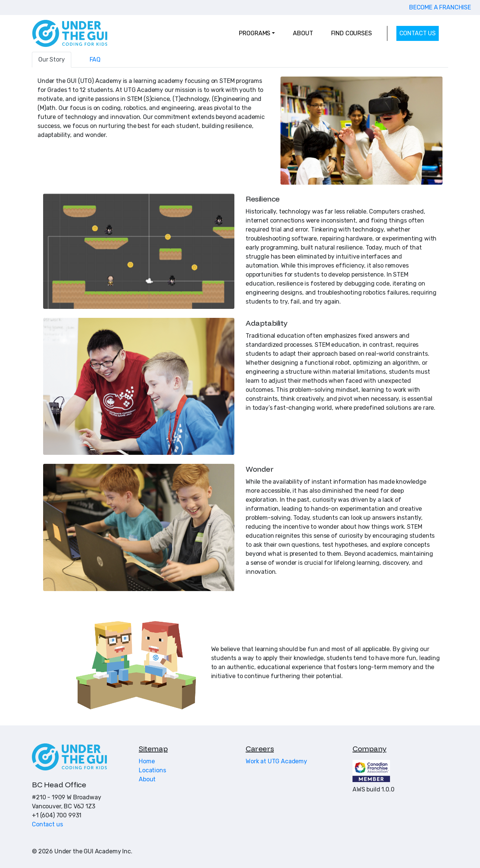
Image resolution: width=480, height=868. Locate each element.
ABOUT (303, 33)
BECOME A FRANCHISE (440, 7)
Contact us (47, 824)
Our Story (52, 59)
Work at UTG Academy (276, 761)
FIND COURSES (352, 33)
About (147, 779)
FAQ (95, 59)
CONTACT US (418, 33)
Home (147, 761)
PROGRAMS (255, 33)
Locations (152, 770)
